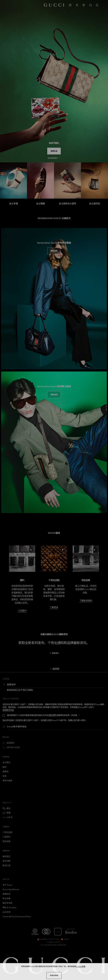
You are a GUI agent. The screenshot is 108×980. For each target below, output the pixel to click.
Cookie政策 (81, 966)
